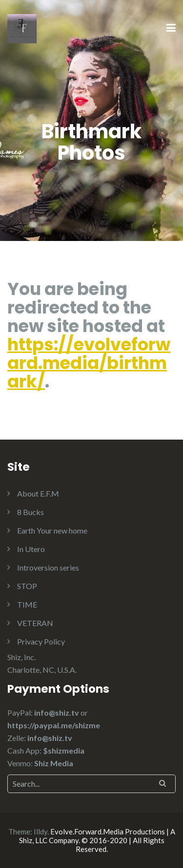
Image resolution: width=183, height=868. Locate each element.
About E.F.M (38, 493)
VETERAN (35, 623)
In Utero (31, 549)
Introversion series (48, 567)
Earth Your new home (52, 530)
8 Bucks (30, 512)
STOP (27, 586)
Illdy (41, 831)
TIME (27, 604)
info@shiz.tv (57, 712)
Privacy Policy (41, 641)
